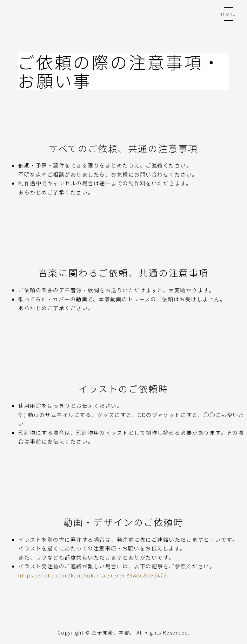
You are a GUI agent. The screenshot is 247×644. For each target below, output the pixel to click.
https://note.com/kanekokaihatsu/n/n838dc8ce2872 (93, 575)
